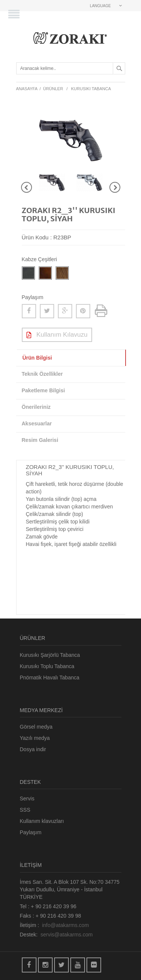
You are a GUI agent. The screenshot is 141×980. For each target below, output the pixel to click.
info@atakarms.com (66, 925)
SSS (25, 810)
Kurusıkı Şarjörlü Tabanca (50, 655)
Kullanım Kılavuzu (57, 335)
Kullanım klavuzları (42, 821)
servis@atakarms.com (67, 935)
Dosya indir (33, 749)
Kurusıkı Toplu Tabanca (47, 666)
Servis (27, 799)
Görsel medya (36, 727)
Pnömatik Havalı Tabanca (50, 678)
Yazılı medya (35, 738)
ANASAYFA (27, 89)
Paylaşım (31, 832)
